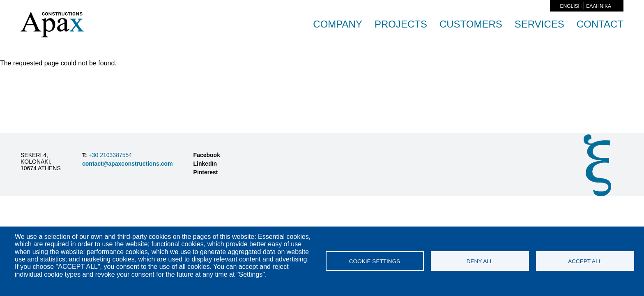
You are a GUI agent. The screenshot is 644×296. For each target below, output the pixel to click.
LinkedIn (205, 164)
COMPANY (338, 24)
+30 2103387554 (109, 155)
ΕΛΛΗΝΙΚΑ (599, 6)
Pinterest (206, 172)
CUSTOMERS (471, 24)
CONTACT (600, 24)
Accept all (585, 261)
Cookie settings (375, 261)
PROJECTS (401, 24)
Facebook (207, 155)
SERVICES (539, 24)
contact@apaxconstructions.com (128, 164)
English (571, 6)
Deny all (480, 261)
